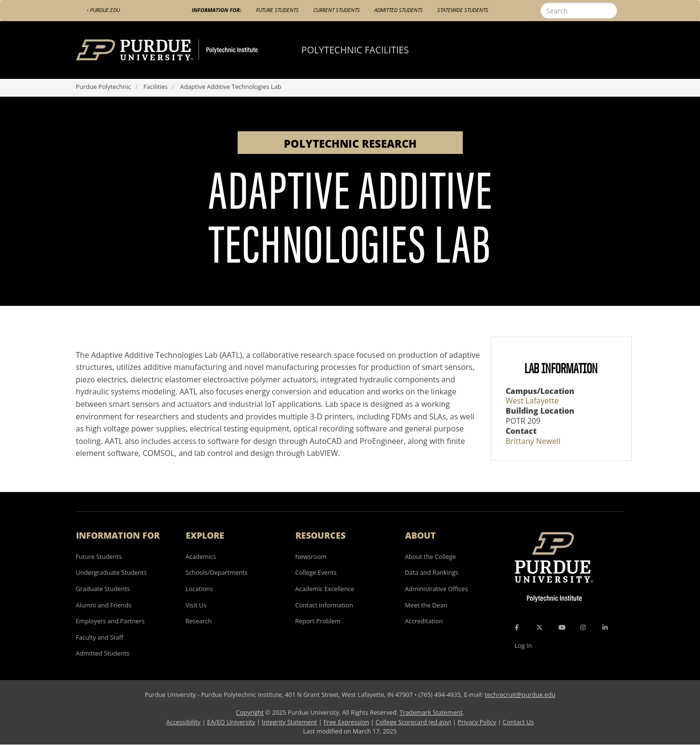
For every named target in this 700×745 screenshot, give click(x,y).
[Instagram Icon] (583, 627)
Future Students (277, 10)
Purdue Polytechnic (104, 87)
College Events (316, 572)
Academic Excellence (325, 589)
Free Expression (347, 722)
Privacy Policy (477, 722)
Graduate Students (103, 589)
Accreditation (424, 621)
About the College (431, 556)
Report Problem (318, 621)
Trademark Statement (431, 712)
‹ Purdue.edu (103, 10)
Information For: (217, 10)
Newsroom (311, 556)
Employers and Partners (110, 621)
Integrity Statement (289, 722)
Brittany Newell (533, 441)
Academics (201, 556)
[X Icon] (540, 627)
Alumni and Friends (104, 605)
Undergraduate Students (112, 572)
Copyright (250, 712)
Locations (199, 589)
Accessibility (183, 722)
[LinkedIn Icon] (605, 627)
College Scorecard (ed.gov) (414, 722)
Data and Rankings (432, 572)
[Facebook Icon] (517, 627)
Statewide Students (463, 10)
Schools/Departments (217, 572)
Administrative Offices (437, 589)
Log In (523, 645)
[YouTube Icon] (562, 627)
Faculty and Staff (100, 637)
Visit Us (196, 605)
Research (199, 621)
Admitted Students (399, 10)
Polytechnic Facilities (355, 50)
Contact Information (324, 605)
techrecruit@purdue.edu (520, 694)
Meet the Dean (426, 605)
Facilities (156, 87)
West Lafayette (532, 401)
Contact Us (518, 722)
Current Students (337, 10)
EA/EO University (231, 722)
